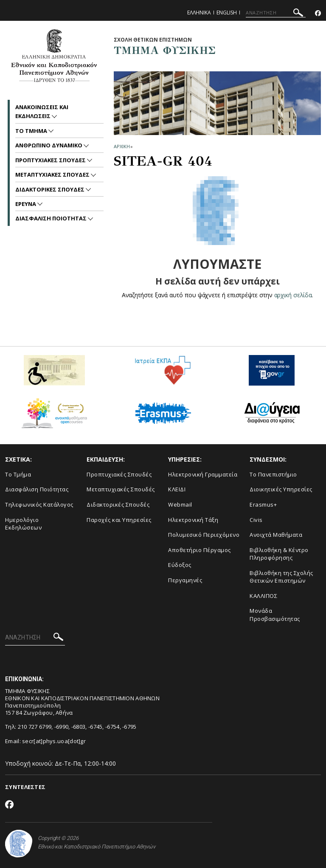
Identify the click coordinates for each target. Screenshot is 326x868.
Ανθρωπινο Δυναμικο (49, 145)
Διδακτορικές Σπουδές (118, 504)
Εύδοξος (180, 565)
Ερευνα (26, 204)
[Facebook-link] (318, 13)
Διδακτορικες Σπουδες (51, 189)
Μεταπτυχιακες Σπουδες (53, 175)
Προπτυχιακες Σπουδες (51, 160)
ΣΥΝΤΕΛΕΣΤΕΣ (25, 787)
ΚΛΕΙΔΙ (177, 489)
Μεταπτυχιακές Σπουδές (121, 489)
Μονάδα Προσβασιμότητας (275, 615)
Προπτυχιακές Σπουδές (119, 474)
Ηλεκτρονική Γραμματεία (203, 474)
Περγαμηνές (185, 580)
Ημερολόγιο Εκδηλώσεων (23, 524)
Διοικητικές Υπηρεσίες (281, 489)
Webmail (180, 504)
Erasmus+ (263, 504)
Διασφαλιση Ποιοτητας (52, 218)
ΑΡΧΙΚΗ (122, 146)
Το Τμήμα (18, 474)
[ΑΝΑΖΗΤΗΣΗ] (276, 13)
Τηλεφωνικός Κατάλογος (39, 504)
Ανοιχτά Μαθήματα (276, 535)
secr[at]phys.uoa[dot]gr (54, 741)
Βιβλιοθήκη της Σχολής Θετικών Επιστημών (281, 577)
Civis (256, 520)
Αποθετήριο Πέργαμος (200, 550)
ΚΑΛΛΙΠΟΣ (263, 596)
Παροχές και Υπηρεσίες (119, 520)
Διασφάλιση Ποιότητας (37, 489)
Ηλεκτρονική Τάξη (193, 520)
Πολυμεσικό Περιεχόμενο (204, 535)
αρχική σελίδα (293, 295)
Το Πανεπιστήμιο (273, 474)
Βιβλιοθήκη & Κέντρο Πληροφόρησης (279, 554)
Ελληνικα (199, 13)
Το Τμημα (32, 131)
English (227, 13)
